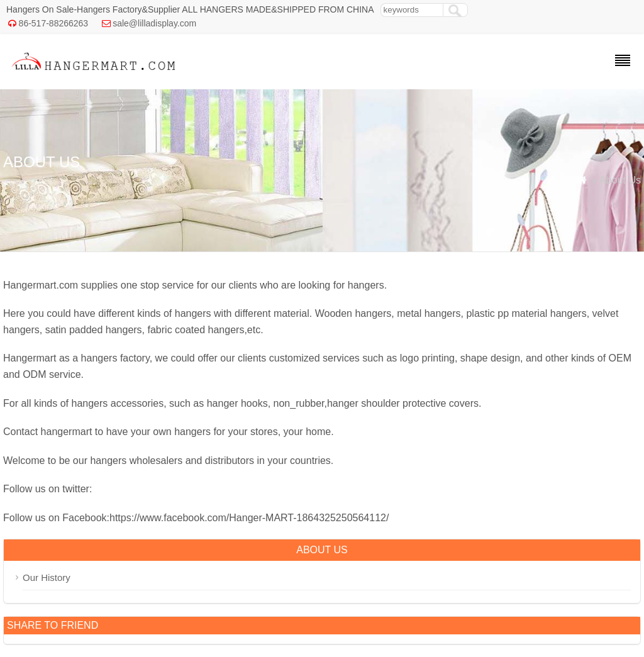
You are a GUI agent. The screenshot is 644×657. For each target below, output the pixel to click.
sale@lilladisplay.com (154, 23)
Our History (47, 577)
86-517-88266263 (54, 23)
